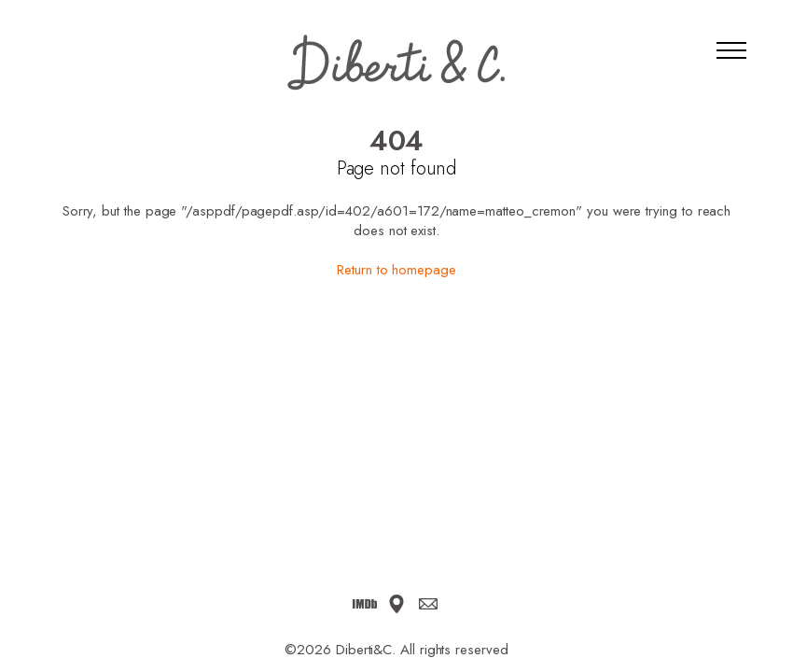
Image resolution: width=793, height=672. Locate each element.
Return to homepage (396, 270)
